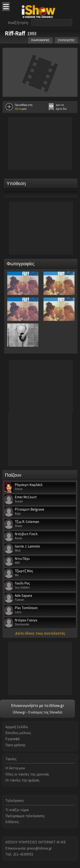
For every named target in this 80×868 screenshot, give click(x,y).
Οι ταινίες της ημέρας (22, 780)
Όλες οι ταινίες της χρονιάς (27, 774)
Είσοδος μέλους (18, 733)
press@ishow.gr (39, 848)
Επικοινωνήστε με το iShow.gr (38, 705)
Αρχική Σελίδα (17, 727)
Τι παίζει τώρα (17, 810)
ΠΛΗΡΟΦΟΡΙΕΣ (40, 40)
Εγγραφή (12, 739)
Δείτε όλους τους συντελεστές (40, 633)
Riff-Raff (15, 33)
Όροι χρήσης (15, 745)
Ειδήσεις (12, 822)
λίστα (18, 109)
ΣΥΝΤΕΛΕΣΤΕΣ (66, 40)
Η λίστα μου (15, 768)
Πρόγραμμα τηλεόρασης (25, 816)
